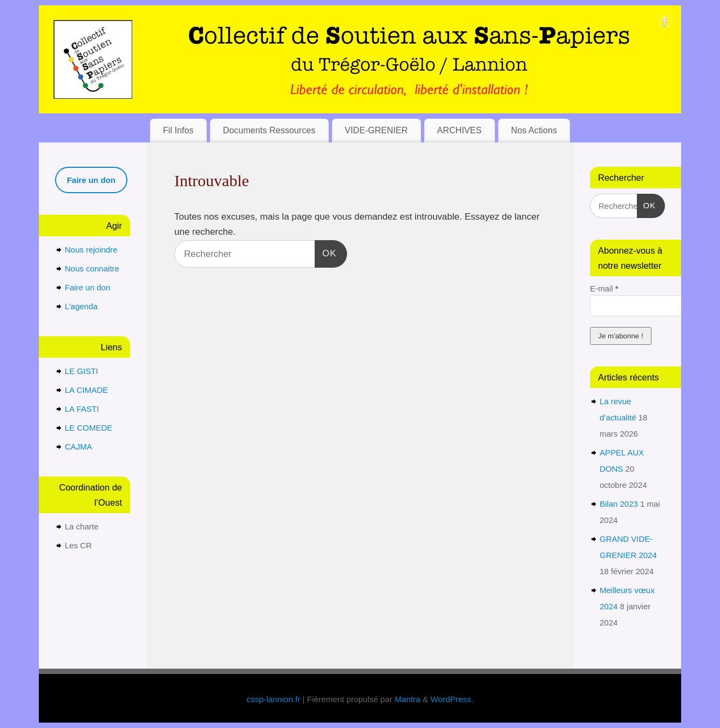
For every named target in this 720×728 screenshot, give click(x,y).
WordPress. (452, 699)
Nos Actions (534, 130)
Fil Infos (178, 130)
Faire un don (87, 287)
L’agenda (81, 306)
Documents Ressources (269, 130)
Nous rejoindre (91, 250)
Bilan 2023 (619, 504)
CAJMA (79, 447)
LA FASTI (82, 409)
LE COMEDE (89, 428)
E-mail (604, 288)
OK (326, 252)
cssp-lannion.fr (273, 699)
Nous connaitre (92, 268)
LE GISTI (81, 371)
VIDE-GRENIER (376, 130)
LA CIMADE (86, 390)
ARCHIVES (460, 130)
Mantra (407, 699)
